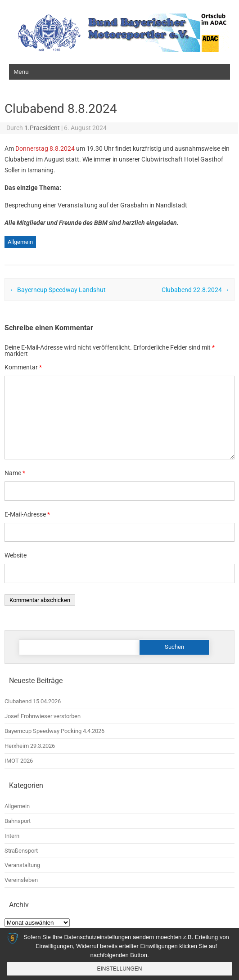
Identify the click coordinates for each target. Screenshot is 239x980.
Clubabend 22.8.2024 (196, 290)
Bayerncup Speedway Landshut (58, 290)
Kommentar (23, 367)
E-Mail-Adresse (27, 514)
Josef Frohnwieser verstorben (43, 716)
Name (15, 473)
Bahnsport (18, 821)
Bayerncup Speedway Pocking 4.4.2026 (54, 731)
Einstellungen (119, 969)
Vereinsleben (21, 880)
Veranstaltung (22, 865)
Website (16, 555)
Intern (12, 836)
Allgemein (20, 242)
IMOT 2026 (19, 761)
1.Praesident (42, 128)
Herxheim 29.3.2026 (30, 746)
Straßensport (21, 851)
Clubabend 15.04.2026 (33, 701)
